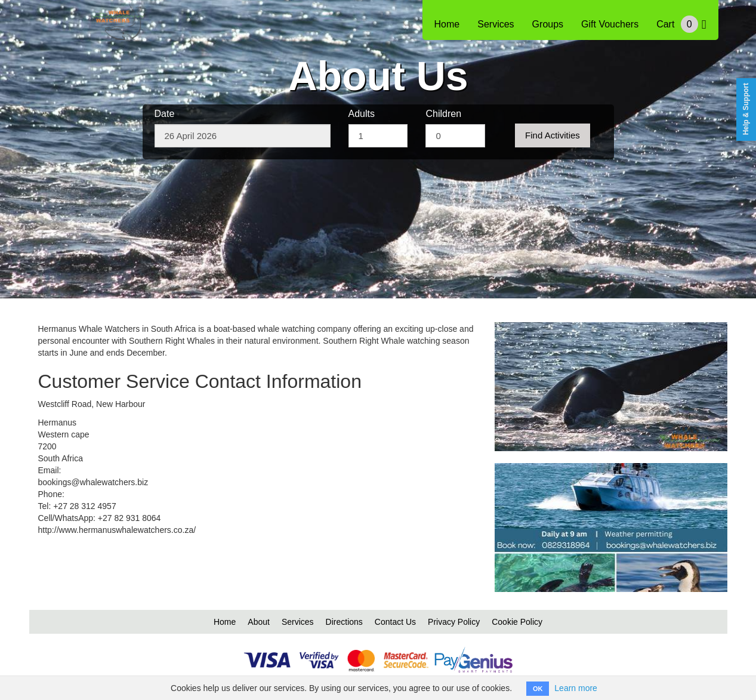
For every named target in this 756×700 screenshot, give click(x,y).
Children (443, 114)
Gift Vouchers (610, 24)
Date (165, 114)
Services (496, 24)
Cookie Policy (517, 622)
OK (538, 689)
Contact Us (395, 622)
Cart (681, 24)
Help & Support (746, 109)
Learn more (576, 688)
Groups (548, 24)
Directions (344, 622)
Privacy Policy (454, 622)
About (259, 622)
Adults (362, 114)
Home (447, 24)
